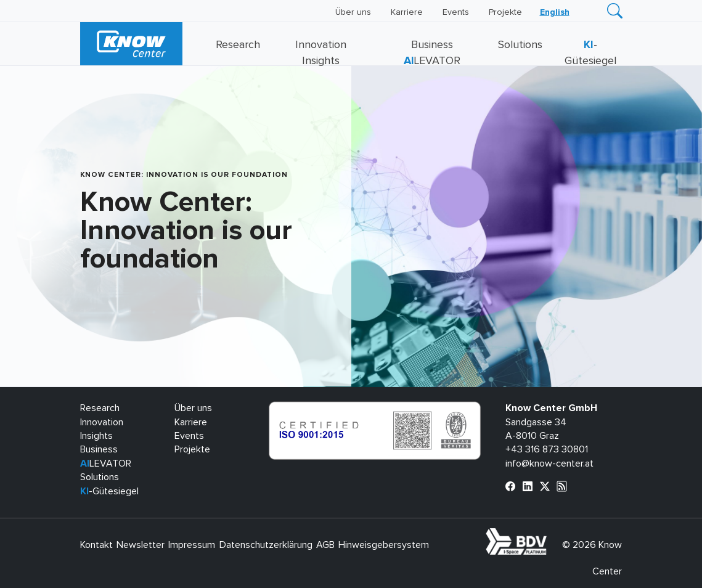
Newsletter (141, 545)
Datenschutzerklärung (266, 545)
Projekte (505, 12)
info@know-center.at (549, 463)
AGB (325, 545)
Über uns (353, 12)
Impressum (192, 545)
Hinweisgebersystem (384, 545)
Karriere (407, 12)
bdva (549, 535)
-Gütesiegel (109, 491)
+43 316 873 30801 (547, 449)
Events (456, 12)
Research (238, 45)
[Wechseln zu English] (555, 12)
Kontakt (96, 545)
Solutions (520, 45)
